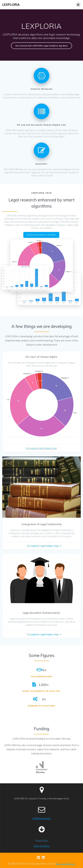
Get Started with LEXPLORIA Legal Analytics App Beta (41, 46)
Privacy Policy (42, 840)
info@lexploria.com (42, 818)
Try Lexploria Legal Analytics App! (41, 448)
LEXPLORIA (11, 5)
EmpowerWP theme (65, 864)
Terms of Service (42, 846)
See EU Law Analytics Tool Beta (41, 235)
